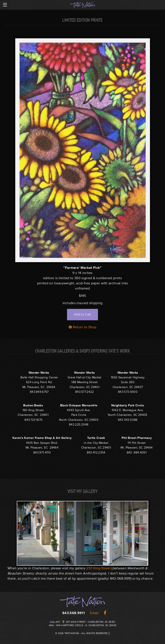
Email (94, 613)
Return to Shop (82, 327)
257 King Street (99, 568)
